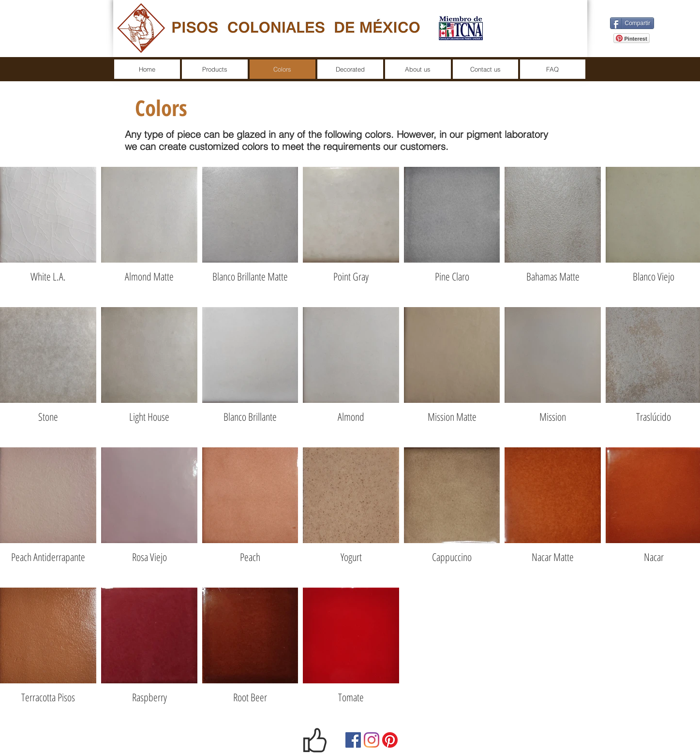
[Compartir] (632, 23)
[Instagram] (372, 740)
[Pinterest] (390, 740)
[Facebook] (353, 740)
